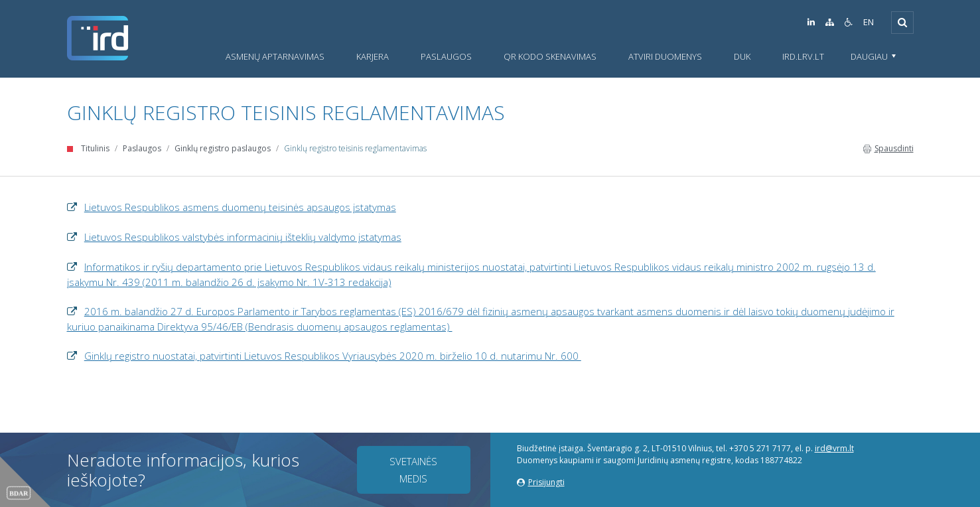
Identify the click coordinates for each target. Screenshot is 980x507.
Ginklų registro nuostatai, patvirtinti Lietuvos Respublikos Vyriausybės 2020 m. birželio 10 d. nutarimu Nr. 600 (333, 356)
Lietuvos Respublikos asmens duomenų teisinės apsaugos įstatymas (240, 207)
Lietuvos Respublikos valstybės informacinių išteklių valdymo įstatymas (243, 237)
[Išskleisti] (902, 23)
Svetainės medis (413, 470)
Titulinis (95, 148)
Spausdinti (888, 148)
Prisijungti (541, 482)
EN (869, 22)
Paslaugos (142, 148)
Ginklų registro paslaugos (223, 148)
